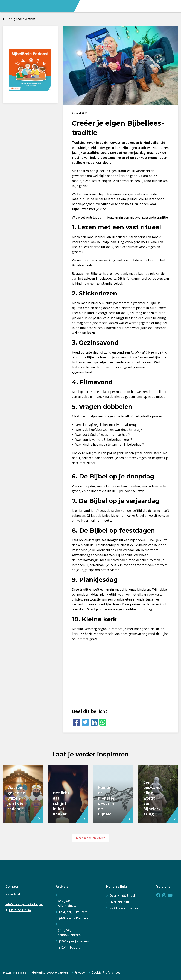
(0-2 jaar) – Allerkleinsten (68, 903)
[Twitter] (85, 722)
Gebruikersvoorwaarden (50, 973)
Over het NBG (120, 902)
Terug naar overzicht (21, 19)
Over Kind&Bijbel (122, 895)
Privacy (80, 973)
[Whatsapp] (103, 722)
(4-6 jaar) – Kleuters (74, 918)
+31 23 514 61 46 (20, 910)
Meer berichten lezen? (90, 838)
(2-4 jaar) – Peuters (73, 912)
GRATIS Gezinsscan (124, 908)
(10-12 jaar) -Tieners (74, 941)
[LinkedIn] (94, 722)
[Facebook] (76, 722)
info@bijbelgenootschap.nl (24, 904)
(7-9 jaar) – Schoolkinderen (69, 932)
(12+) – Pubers (70, 948)
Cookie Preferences (106, 973)
